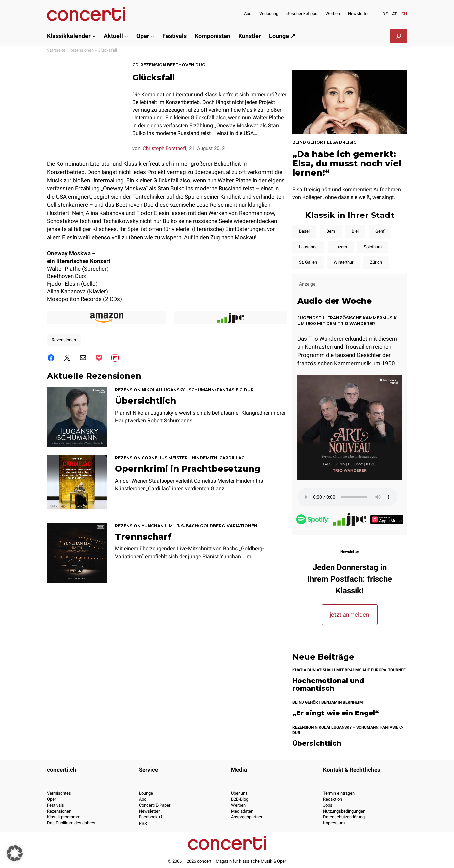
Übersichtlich (145, 401)
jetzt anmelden (349, 614)
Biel (355, 231)
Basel (304, 231)
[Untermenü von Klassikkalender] (94, 36)
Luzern (341, 247)
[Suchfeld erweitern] (399, 36)
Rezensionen (81, 50)
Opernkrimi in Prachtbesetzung (188, 469)
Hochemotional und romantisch (328, 685)
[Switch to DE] (385, 14)
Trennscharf (143, 537)
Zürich (376, 262)
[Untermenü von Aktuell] (126, 36)
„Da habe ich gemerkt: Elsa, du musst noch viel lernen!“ (347, 163)
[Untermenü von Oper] (152, 36)
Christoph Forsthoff (164, 148)
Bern (331, 231)
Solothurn (373, 247)
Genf (380, 231)
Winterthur (343, 262)
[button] (15, 853)
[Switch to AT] (394, 14)
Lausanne (308, 247)
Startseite (56, 50)
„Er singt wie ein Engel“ (336, 713)
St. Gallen (308, 262)
